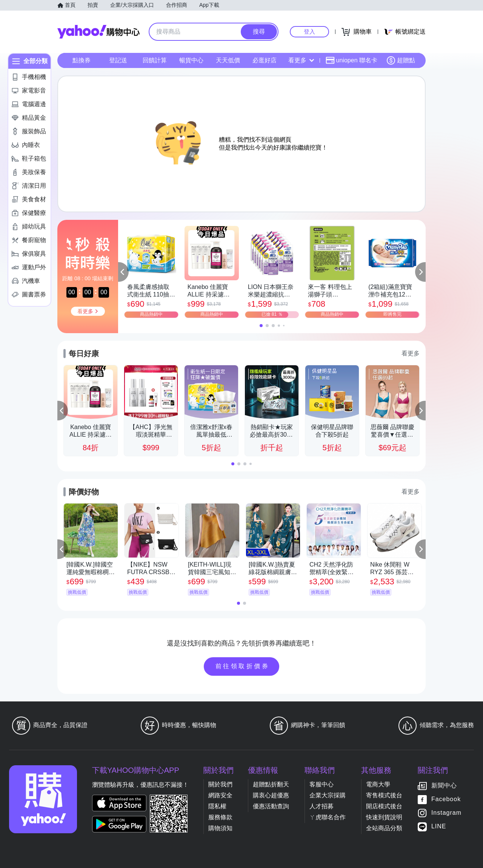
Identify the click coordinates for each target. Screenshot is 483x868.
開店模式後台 (384, 806)
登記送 (118, 60)
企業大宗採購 (328, 795)
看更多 (301, 60)
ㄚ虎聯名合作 (328, 817)
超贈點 (401, 60)
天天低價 (228, 60)
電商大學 (378, 784)
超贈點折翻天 (271, 784)
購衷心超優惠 (271, 795)
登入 (309, 32)
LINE (439, 826)
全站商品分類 (384, 828)
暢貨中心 (191, 60)
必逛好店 (265, 60)
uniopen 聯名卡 (351, 60)
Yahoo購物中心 (98, 32)
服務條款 (220, 817)
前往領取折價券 (243, 666)
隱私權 (217, 806)
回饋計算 (155, 60)
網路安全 (220, 795)
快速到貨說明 (384, 817)
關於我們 (220, 784)
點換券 (82, 60)
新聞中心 (444, 785)
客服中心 (321, 784)
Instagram (446, 813)
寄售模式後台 (384, 795)
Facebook (446, 799)
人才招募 (321, 806)
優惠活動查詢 (271, 806)
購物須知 (220, 828)
